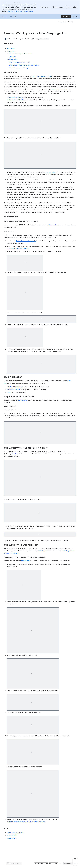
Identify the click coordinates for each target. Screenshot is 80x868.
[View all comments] (75, 859)
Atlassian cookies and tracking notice (20, 11)
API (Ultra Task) (15, 386)
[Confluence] (11, 16)
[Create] (66, 16)
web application (51, 172)
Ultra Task (36, 76)
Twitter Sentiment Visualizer (16, 100)
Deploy (9, 392)
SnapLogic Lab (12, 838)
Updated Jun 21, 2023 (66, 22)
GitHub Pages (42, 551)
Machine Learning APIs (61, 89)
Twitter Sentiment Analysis (15, 97)
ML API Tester (23, 400)
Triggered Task (46, 76)
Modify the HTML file (13, 389)
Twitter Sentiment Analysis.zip (26, 241)
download (15, 454)
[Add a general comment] (14, 863)
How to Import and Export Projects (18, 248)
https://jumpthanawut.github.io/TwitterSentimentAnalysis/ (27, 822)
